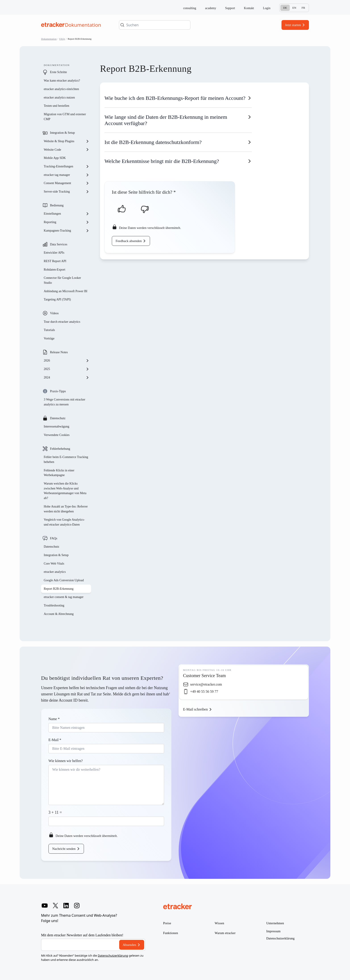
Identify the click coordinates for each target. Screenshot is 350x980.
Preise (167, 923)
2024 (67, 378)
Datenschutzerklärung (113, 955)
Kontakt (249, 8)
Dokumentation (49, 39)
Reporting (67, 222)
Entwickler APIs (54, 253)
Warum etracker (225, 933)
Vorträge (49, 338)
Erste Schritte (58, 72)
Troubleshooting (54, 605)
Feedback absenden (129, 241)
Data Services (59, 244)
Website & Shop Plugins (67, 141)
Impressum (273, 931)
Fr (303, 8)
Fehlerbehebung (60, 449)
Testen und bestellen (56, 106)
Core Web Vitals (54, 564)
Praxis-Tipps (58, 391)
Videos (54, 313)
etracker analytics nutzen (59, 98)
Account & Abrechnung (59, 614)
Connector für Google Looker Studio (62, 280)
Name (54, 719)
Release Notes (59, 352)
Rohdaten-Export (54, 270)
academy (211, 8)
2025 (67, 369)
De (285, 8)
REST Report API (55, 261)
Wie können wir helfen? (66, 761)
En (294, 8)
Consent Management (67, 183)
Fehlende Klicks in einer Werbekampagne (59, 473)
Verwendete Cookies (57, 435)
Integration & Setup (62, 133)
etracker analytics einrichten (61, 89)
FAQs (62, 39)
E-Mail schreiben (195, 709)
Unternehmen (275, 923)
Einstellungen (67, 214)
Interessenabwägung (56, 426)
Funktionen (171, 933)
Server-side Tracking (67, 192)
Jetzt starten (293, 25)
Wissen (219, 923)
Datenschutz (58, 418)
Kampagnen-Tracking (67, 231)
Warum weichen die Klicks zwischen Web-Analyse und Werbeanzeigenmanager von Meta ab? (65, 491)
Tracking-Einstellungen (67, 166)
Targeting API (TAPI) (57, 299)
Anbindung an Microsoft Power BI (66, 291)
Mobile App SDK (55, 158)
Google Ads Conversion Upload (64, 580)
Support (230, 8)
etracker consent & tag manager (64, 597)
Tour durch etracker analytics (62, 322)
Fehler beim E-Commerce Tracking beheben (66, 459)
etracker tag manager (67, 175)
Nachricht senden (64, 849)
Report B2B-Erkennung (59, 589)
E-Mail (55, 740)
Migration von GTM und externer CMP (65, 117)
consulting (190, 8)
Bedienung (57, 205)
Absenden (129, 945)
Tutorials (49, 330)
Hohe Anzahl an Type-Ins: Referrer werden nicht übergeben (66, 509)
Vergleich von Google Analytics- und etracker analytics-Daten (64, 522)
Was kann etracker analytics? (62, 81)
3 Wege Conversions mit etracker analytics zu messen (65, 402)
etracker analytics (55, 572)
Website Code (67, 150)
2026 (67, 361)
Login (267, 8)
